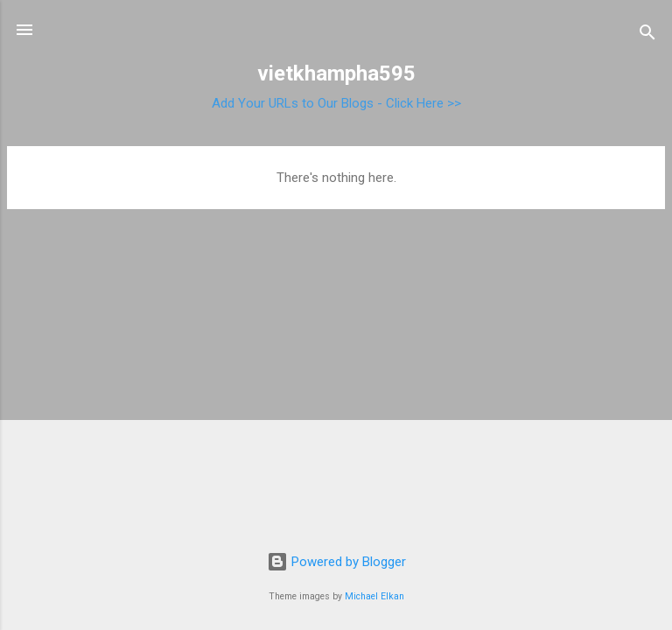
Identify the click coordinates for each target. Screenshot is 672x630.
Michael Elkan (374, 596)
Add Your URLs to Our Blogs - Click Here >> (336, 103)
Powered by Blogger (336, 562)
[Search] (647, 35)
